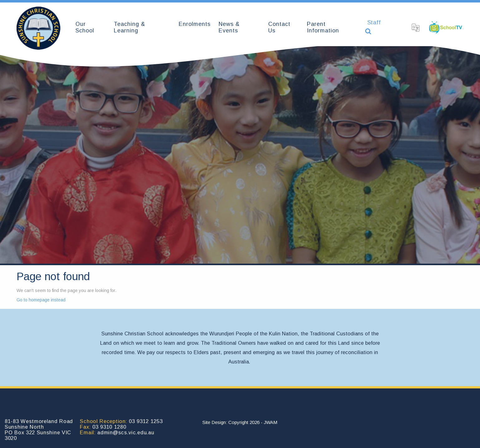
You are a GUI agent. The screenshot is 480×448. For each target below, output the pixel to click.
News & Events (229, 27)
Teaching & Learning (130, 27)
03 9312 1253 (146, 421)
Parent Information (323, 27)
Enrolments (195, 24)
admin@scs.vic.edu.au (126, 432)
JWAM (271, 422)
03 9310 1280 (109, 427)
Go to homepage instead (41, 300)
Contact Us (279, 27)
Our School (85, 27)
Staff (374, 22)
